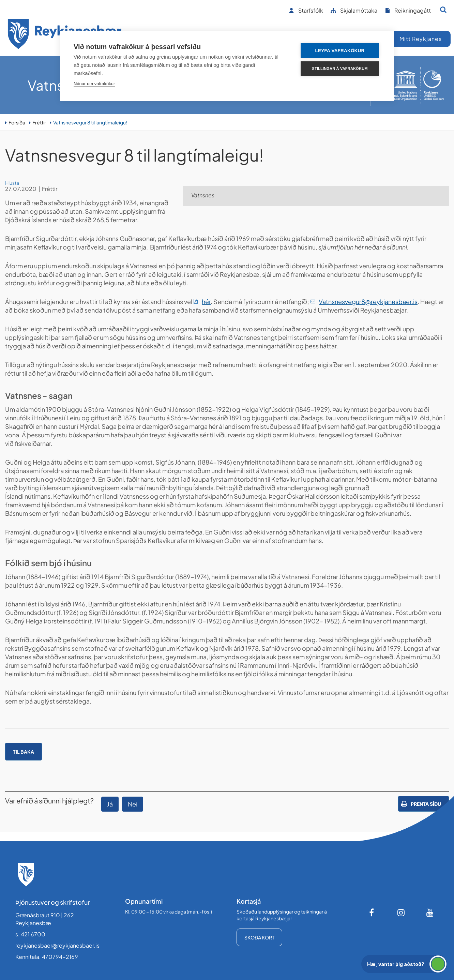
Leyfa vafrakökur (340, 51)
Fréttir (39, 122)
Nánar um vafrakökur (94, 84)
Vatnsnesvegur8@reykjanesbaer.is (368, 301)
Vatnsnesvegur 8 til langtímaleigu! (90, 122)
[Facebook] (372, 913)
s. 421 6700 (30, 934)
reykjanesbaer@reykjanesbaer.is (57, 945)
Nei (133, 804)
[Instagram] (401, 913)
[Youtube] (430, 913)
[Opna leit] (443, 10)
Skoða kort (259, 937)
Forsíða (17, 122)
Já (110, 804)
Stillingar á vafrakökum (340, 69)
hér (206, 301)
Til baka (24, 752)
